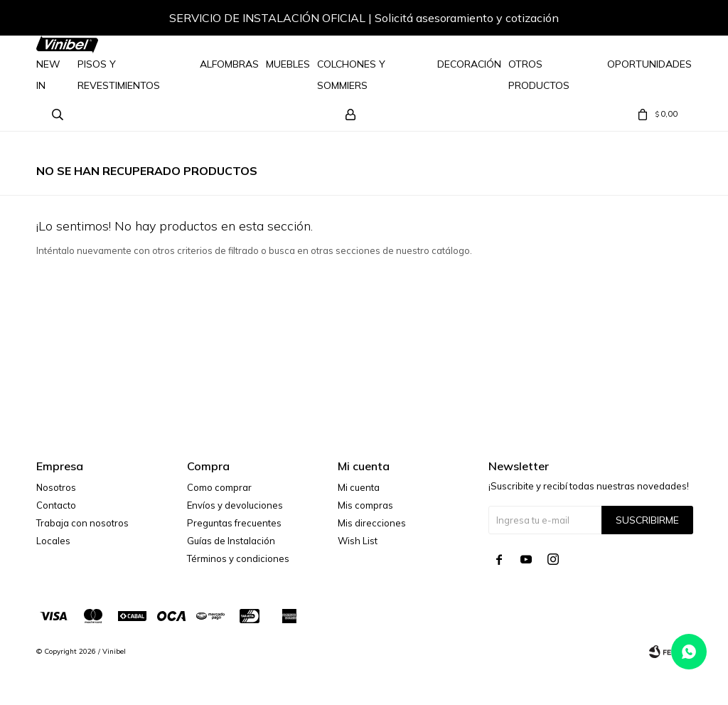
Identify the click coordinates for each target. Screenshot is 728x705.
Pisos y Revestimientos (119, 75)
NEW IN (48, 75)
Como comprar (219, 487)
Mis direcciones (372, 523)
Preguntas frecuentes (234, 523)
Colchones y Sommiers (351, 75)
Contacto (56, 505)
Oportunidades (649, 64)
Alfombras (229, 64)
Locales (53, 541)
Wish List (358, 541)
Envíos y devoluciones (235, 505)
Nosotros (56, 487)
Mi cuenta (359, 487)
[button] (667, 20)
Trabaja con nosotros (82, 523)
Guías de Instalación (231, 541)
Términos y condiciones (238, 558)
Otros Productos (539, 75)
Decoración (469, 64)
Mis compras (365, 505)
